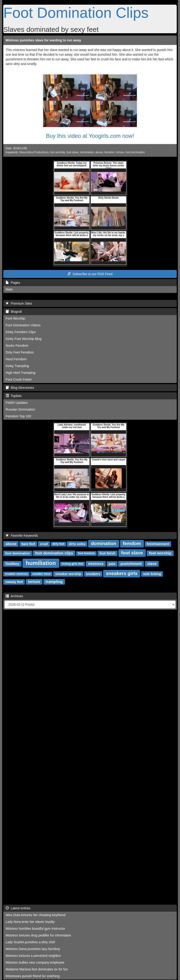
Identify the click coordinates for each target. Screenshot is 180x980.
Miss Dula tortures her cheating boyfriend (36, 915)
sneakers (93, 574)
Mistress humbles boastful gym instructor (35, 929)
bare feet (28, 544)
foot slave (73, 152)
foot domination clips (54, 553)
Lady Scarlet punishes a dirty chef (30, 942)
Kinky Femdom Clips (21, 332)
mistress (96, 564)
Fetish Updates (17, 403)
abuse (99, 152)
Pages (13, 283)
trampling (54, 582)
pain (112, 564)
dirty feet (58, 544)
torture (120, 152)
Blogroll (14, 312)
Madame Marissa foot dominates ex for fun (37, 969)
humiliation (41, 563)
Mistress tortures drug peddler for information (38, 935)
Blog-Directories (20, 388)
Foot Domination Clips (76, 13)
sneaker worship (68, 574)
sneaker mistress (16, 574)
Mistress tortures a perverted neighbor (33, 956)
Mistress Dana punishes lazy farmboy (33, 949)
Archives (14, 596)
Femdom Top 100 (18, 416)
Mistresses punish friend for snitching (33, 976)
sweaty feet (14, 582)
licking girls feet (73, 564)
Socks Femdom (17, 346)
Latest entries (18, 908)
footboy (13, 564)
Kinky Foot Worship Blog (24, 339)
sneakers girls (122, 573)
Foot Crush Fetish (19, 379)
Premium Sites (19, 303)
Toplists (14, 396)
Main (9, 289)
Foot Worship (15, 318)
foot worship (58, 152)
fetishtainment (158, 544)
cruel (44, 544)
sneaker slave (42, 574)
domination (87, 152)
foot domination (135, 152)
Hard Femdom (16, 359)
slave (152, 564)
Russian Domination (20, 409)
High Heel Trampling (21, 373)
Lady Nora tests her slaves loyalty (30, 922)
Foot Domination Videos (23, 325)
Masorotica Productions (34, 152)
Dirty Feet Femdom (20, 352)
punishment (131, 564)
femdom (110, 152)
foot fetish (108, 553)
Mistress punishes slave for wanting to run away (43, 40)
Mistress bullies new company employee (35, 962)
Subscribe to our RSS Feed (90, 274)
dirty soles (77, 544)
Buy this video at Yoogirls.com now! (90, 136)
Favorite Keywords (22, 536)
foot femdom (86, 554)
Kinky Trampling (17, 366)
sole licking (152, 574)
